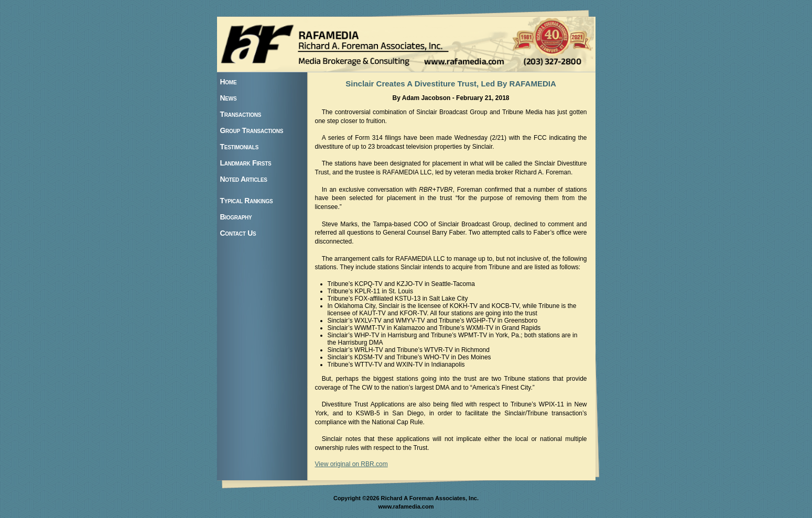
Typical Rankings (247, 201)
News (229, 98)
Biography (236, 217)
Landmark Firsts (246, 163)
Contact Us (238, 233)
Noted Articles (244, 179)
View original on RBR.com (351, 464)
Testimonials (240, 147)
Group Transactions (252, 130)
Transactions (241, 114)
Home (229, 82)
